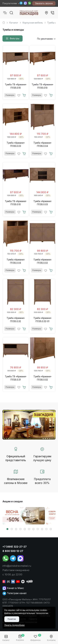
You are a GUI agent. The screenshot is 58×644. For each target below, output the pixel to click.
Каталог (14, 23)
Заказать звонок (44, 3)
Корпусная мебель (33, 23)
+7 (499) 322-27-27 (15, 547)
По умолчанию (45, 39)
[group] (24, 516)
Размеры (10, 95)
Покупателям (10, 3)
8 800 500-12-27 (13, 551)
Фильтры (13, 38)
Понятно (12, 619)
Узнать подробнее (14, 625)
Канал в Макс (13, 588)
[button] (7, 529)
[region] (29, 21)
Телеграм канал (14, 593)
